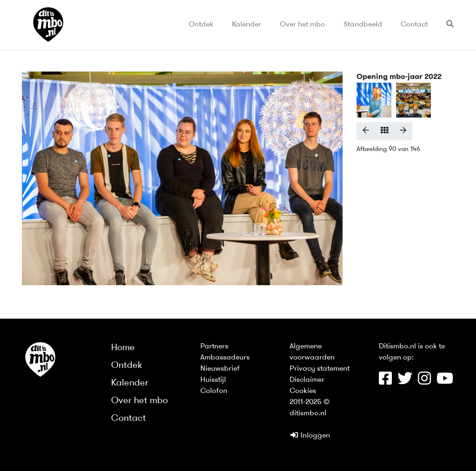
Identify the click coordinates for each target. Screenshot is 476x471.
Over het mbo (302, 25)
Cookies (303, 391)
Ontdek (201, 25)
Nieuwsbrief (220, 369)
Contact (414, 25)
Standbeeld (363, 25)
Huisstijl (213, 380)
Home (123, 348)
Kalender (247, 25)
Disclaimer (307, 380)
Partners (214, 347)
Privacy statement (320, 369)
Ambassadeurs (225, 358)
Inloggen (310, 436)
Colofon (214, 391)
